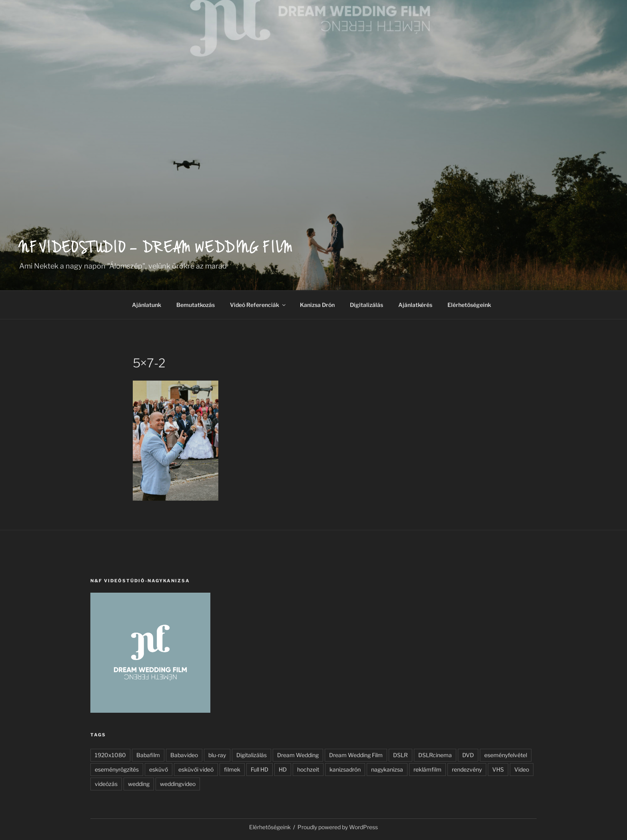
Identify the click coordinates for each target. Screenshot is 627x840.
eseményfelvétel (506, 755)
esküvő (159, 769)
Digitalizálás (366, 305)
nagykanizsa (387, 769)
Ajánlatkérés (415, 305)
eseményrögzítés (117, 769)
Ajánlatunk (147, 305)
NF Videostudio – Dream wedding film (156, 250)
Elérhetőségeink (469, 305)
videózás (106, 784)
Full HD (260, 769)
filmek (232, 769)
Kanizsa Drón (317, 305)
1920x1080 (110, 755)
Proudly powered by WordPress (338, 827)
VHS (498, 769)
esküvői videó (196, 769)
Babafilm (148, 755)
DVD (468, 755)
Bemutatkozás (196, 305)
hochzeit (308, 769)
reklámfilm (427, 769)
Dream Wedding (298, 755)
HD (283, 769)
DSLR (400, 755)
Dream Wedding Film (356, 755)
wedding (139, 784)
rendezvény (467, 769)
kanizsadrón (345, 769)
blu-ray (217, 755)
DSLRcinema (435, 755)
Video (522, 769)
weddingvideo (178, 784)
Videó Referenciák (258, 305)
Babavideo (184, 755)
